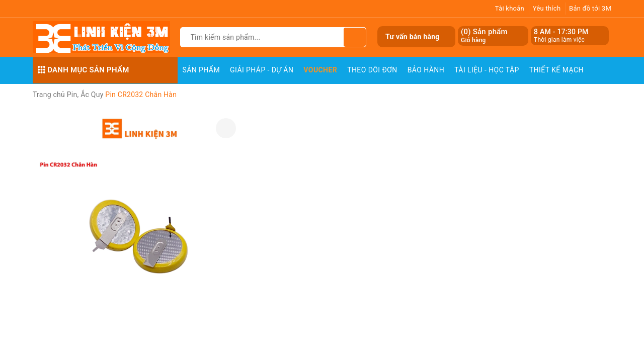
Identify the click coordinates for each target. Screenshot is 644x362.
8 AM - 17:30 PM (561, 32)
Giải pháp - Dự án (262, 70)
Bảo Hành (426, 70)
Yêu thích (547, 8)
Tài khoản (510, 8)
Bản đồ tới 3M (590, 8)
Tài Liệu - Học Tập (487, 70)
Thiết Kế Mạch (556, 70)
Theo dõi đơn (372, 70)
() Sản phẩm (484, 36)
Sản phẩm (202, 70)
